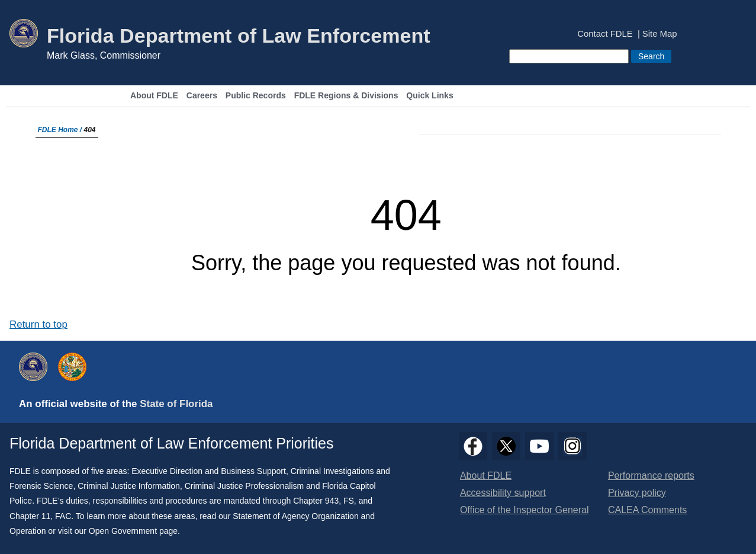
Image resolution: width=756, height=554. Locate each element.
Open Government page (133, 531)
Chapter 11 (30, 516)
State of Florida (176, 404)
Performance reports (651, 475)
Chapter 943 (316, 501)
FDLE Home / (61, 130)
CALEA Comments (647, 510)
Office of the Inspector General (525, 510)
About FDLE (154, 96)
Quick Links (430, 96)
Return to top (38, 324)
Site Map (660, 34)
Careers (202, 96)
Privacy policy (637, 493)
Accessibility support (503, 493)
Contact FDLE (605, 34)
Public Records (256, 96)
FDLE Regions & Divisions (346, 96)
